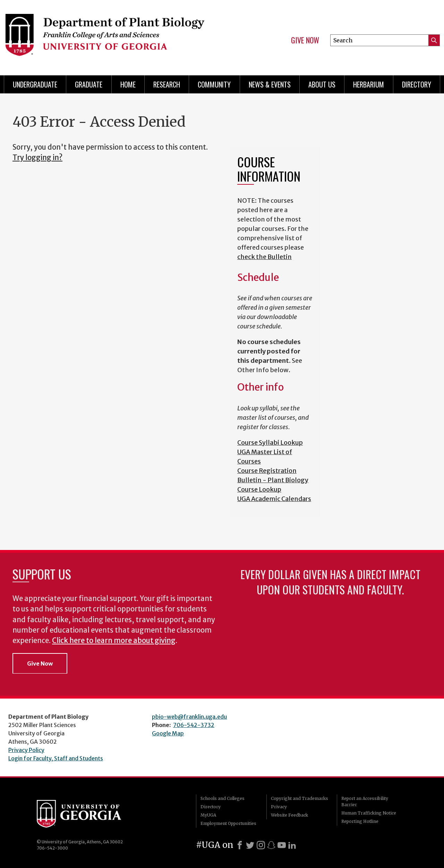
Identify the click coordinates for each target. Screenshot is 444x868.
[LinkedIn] (292, 845)
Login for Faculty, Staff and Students (56, 758)
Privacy (279, 807)
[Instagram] (261, 845)
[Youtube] (282, 845)
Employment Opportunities (228, 823)
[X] (250, 845)
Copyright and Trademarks (300, 798)
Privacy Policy (26, 750)
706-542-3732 (194, 725)
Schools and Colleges (223, 798)
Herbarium (369, 84)
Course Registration (267, 471)
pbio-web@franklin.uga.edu (189, 717)
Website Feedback (289, 815)
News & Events (270, 84)
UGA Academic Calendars (274, 499)
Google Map (168, 733)
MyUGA (208, 815)
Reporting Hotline (360, 821)
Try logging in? (37, 158)
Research (167, 84)
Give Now (305, 40)
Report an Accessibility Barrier (365, 802)
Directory (417, 84)
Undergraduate (35, 84)
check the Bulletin (264, 257)
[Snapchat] (271, 845)
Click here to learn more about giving (114, 641)
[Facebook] (240, 845)
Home (128, 84)
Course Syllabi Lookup (270, 443)
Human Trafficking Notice (369, 813)
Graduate (89, 84)
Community (214, 84)
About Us (322, 84)
